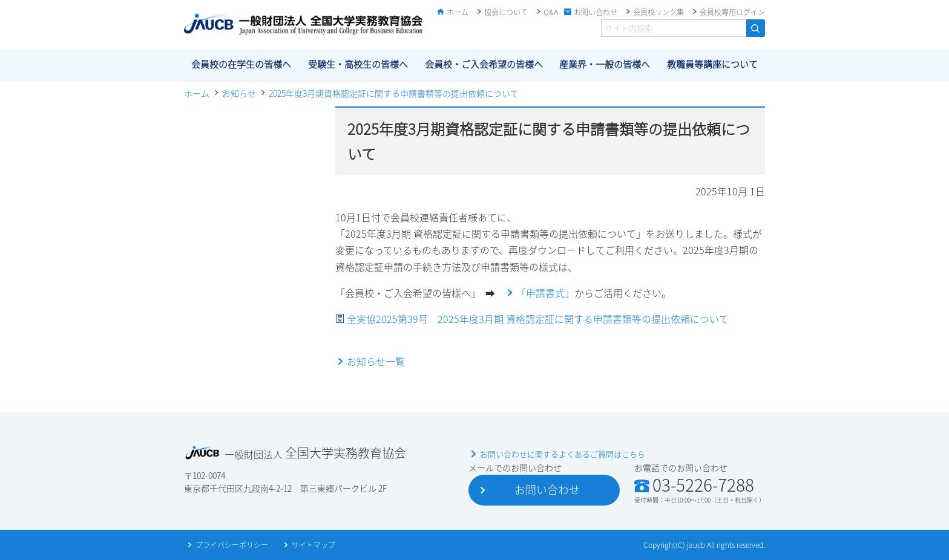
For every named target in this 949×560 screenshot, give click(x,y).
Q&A (551, 12)
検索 (756, 28)
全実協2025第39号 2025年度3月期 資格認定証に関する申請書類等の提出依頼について (538, 319)
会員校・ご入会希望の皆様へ (484, 64)
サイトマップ (314, 545)
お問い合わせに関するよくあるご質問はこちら (563, 454)
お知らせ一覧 (376, 361)
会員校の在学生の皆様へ (241, 64)
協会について (506, 12)
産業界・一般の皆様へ (605, 64)
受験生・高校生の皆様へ (358, 64)
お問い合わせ (596, 12)
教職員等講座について (712, 64)
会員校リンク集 (658, 12)
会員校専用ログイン (732, 12)
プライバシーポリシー (232, 545)
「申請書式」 (545, 293)
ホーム (458, 12)
